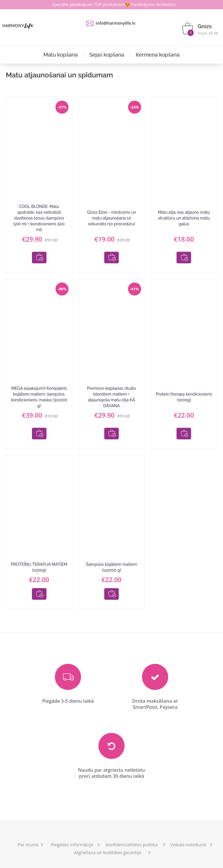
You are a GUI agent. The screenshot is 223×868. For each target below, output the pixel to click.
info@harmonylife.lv (116, 23)
